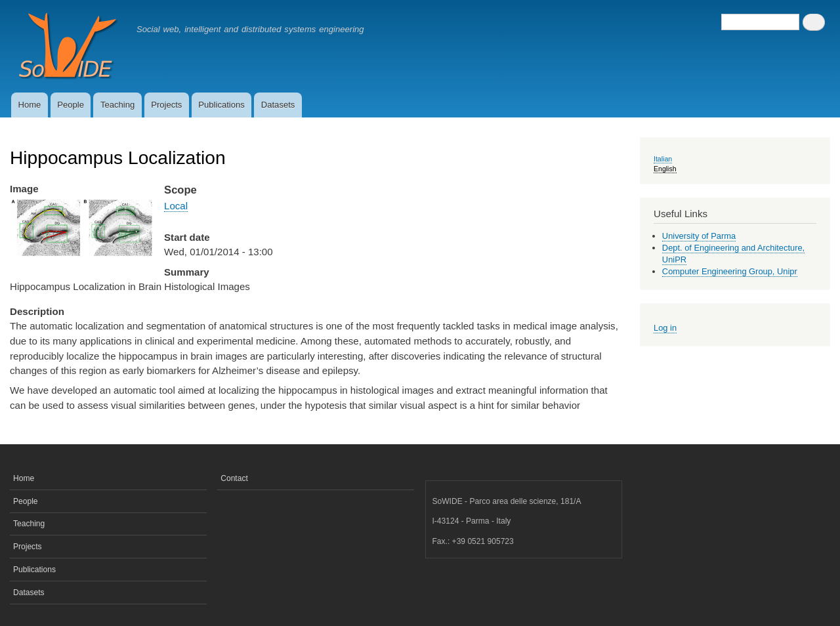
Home (29, 105)
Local (176, 206)
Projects (166, 105)
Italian (663, 159)
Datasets (278, 105)
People (71, 105)
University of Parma (699, 236)
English (665, 169)
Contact (234, 478)
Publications (221, 105)
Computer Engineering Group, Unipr (730, 271)
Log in (665, 328)
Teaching (117, 105)
